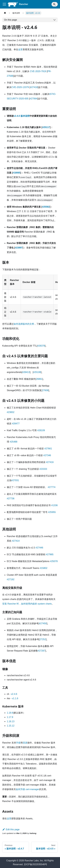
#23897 (19, 248)
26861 (39, 379)
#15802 (44, 568)
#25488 (13, 442)
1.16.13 (11, 721)
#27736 (11, 499)
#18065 (17, 173)
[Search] (55, 4)
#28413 (26, 372)
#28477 (16, 424)
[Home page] (5, 13)
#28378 (41, 346)
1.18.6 (10, 713)
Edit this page (11, 829)
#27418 (34, 87)
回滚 (25, 743)
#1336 (55, 505)
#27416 (50, 462)
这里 (20, 49)
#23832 (11, 412)
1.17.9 (10, 717)
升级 (18, 743)
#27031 (15, 480)
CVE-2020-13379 (20, 87)
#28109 (41, 430)
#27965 (50, 554)
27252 (43, 639)
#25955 (52, 512)
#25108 (37, 372)
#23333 (43, 469)
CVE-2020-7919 (38, 71)
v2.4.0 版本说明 (22, 116)
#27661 (48, 449)
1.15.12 (11, 726)
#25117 (46, 127)
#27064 (33, 99)
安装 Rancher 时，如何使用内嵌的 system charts (27, 604)
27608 (45, 390)
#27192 (11, 579)
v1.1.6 (15, 698)
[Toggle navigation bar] (4, 4)
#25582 (46, 207)
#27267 (41, 651)
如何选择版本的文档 (24, 324)
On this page (11, 20)
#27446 (39, 548)
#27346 (47, 455)
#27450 (43, 623)
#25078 (54, 561)
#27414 (16, 541)
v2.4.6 (14, 694)
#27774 (52, 487)
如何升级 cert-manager (28, 789)
